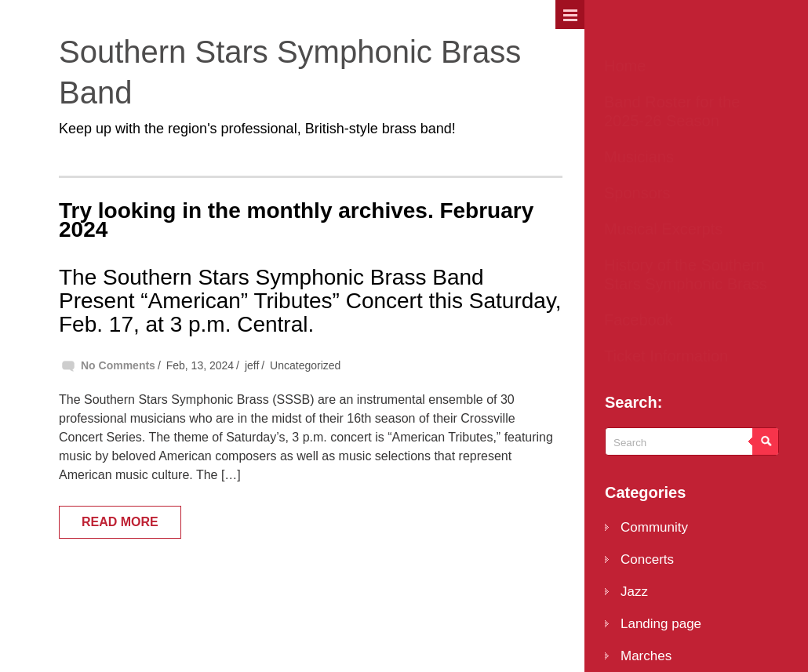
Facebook (639, 320)
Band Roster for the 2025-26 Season (672, 111)
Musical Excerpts (663, 229)
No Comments (118, 365)
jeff (252, 365)
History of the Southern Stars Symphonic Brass (686, 274)
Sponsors (637, 193)
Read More (120, 522)
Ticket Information (666, 356)
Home (625, 66)
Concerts (647, 559)
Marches (646, 656)
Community (654, 527)
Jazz (634, 592)
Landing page (661, 624)
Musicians (639, 157)
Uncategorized (305, 365)
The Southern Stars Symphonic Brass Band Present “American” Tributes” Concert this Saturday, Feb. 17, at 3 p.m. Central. (310, 301)
